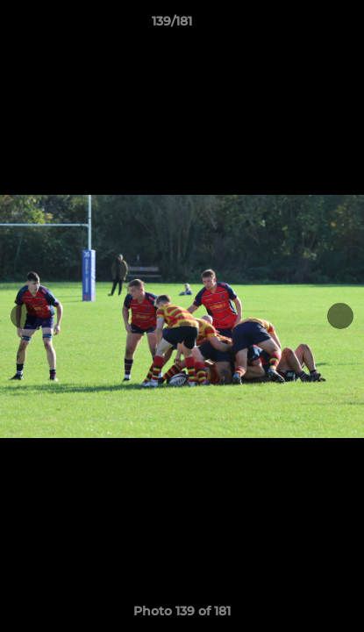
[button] (301, 25)
